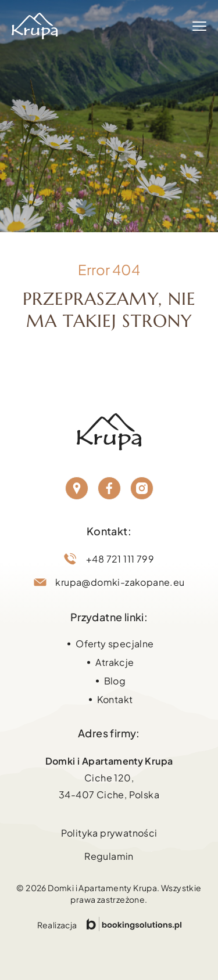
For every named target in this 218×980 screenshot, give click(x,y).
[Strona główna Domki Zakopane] (35, 26)
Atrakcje (115, 662)
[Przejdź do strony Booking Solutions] (134, 924)
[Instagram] (142, 488)
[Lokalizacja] (77, 488)
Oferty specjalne (115, 644)
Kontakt (115, 699)
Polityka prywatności (109, 833)
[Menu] (199, 26)
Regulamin (109, 856)
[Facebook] (109, 488)
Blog (115, 681)
